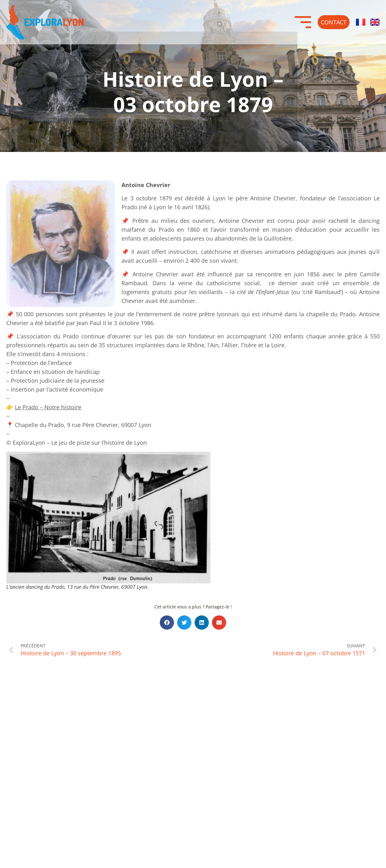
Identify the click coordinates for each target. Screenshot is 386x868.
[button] (167, 623)
